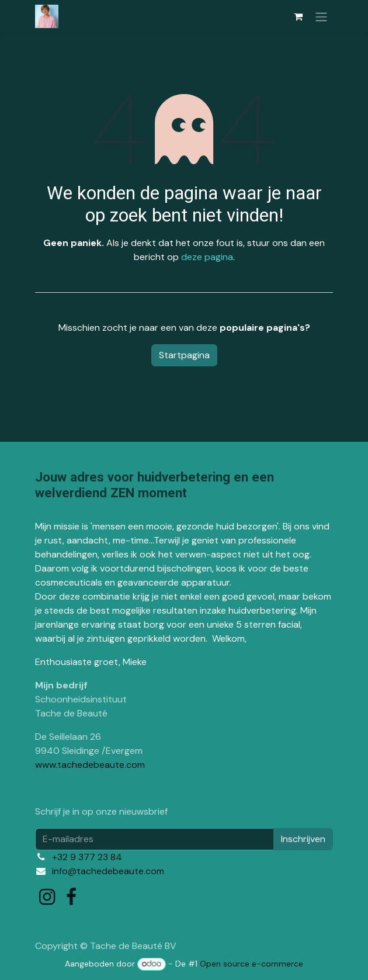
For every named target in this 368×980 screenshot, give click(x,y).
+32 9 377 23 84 (87, 857)
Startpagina (184, 355)
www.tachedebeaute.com (90, 765)
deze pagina (207, 257)
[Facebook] (71, 897)
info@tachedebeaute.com (108, 871)
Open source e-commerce (251, 964)
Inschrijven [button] (303, 839)
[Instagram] (47, 897)
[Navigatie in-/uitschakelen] (321, 17)
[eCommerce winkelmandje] (298, 16)
